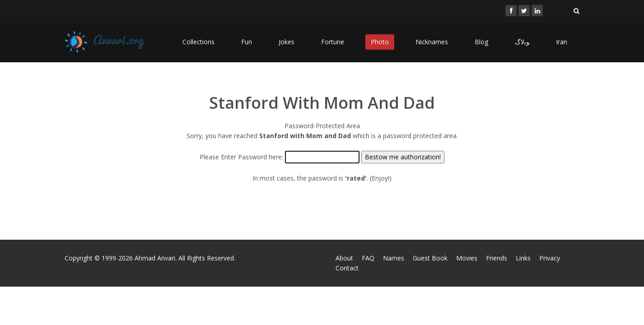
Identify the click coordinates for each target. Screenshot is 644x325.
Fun (247, 42)
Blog (481, 42)
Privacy (550, 258)
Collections (198, 42)
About (344, 258)
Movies (467, 258)
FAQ (368, 258)
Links (523, 258)
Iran (562, 42)
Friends (497, 258)
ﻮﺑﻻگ (522, 42)
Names (394, 258)
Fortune (333, 42)
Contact (347, 268)
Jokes (287, 42)
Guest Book (430, 258)
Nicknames (432, 42)
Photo (380, 42)
